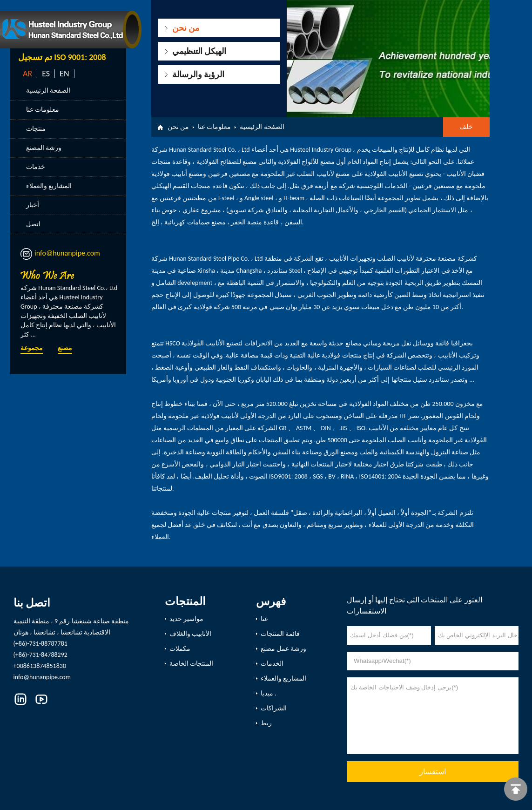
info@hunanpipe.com (67, 253)
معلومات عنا (43, 110)
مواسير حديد (186, 619)
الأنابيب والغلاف (190, 634)
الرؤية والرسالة (198, 74)
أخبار (33, 205)
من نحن (186, 28)
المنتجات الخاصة (191, 664)
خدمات (36, 167)
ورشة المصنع (44, 148)
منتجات (36, 129)
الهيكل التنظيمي (199, 51)
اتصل (33, 224)
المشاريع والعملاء (49, 186)
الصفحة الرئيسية (48, 91)
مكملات (180, 649)
